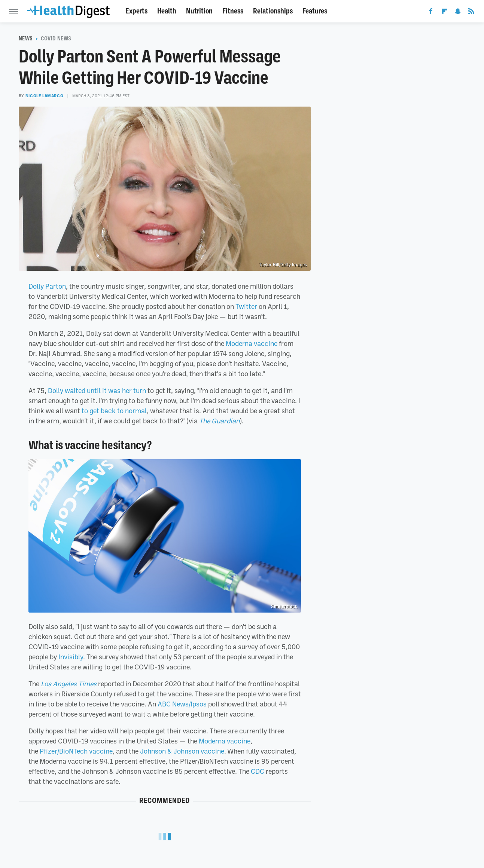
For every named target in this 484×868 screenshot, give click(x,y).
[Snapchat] (458, 13)
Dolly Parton (47, 286)
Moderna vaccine (252, 343)
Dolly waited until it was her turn (97, 390)
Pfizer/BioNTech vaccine (76, 751)
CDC (258, 771)
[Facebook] (431, 13)
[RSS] (471, 13)
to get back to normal (114, 411)
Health (167, 11)
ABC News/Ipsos (182, 704)
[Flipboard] (444, 13)
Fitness (233, 11)
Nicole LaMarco (44, 96)
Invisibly (71, 657)
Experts (136, 11)
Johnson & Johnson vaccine (182, 751)
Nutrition (199, 11)
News (26, 39)
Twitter (246, 306)
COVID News (56, 39)
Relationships (273, 11)
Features (315, 11)
